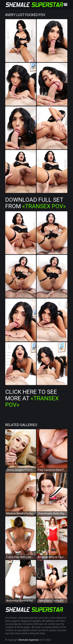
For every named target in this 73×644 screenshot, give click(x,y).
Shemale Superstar (29, 640)
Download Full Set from (36, 203)
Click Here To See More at (32, 398)
